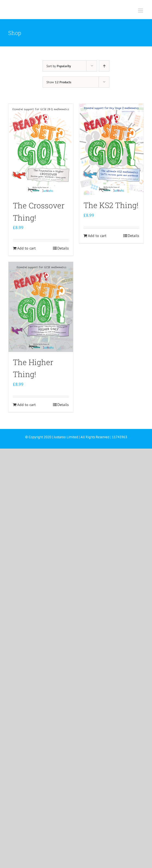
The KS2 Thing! (111, 205)
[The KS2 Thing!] (111, 149)
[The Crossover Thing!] (41, 149)
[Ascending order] (104, 66)
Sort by (59, 66)
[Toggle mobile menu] (141, 11)
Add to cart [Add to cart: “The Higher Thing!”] (26, 405)
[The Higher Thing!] (41, 307)
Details (63, 248)
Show (59, 82)
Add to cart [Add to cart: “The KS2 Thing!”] (97, 236)
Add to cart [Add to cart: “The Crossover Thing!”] (26, 248)
